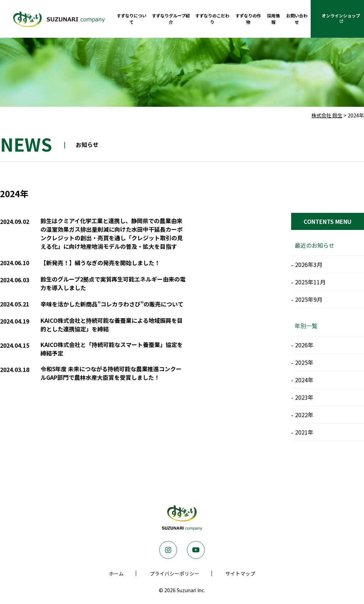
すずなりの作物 (248, 19)
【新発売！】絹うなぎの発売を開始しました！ (100, 263)
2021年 (304, 432)
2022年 (304, 415)
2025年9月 (309, 299)
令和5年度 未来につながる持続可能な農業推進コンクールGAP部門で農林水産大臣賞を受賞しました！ (111, 373)
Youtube (196, 550)
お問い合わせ (297, 19)
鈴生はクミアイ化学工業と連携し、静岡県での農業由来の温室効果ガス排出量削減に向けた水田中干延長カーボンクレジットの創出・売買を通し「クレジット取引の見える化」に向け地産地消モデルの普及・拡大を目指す (112, 233)
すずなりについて (132, 19)
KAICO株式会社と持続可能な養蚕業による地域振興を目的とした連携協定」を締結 (112, 325)
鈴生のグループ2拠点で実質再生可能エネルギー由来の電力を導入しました (113, 283)
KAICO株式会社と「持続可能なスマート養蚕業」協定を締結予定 (112, 349)
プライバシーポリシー (175, 573)
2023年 (304, 397)
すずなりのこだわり (212, 19)
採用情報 (273, 19)
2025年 (304, 362)
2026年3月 (309, 264)
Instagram (168, 550)
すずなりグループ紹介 (171, 19)
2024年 (304, 380)
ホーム (116, 573)
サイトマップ (240, 573)
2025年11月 (310, 282)
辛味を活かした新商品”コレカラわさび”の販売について (112, 304)
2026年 (304, 345)
